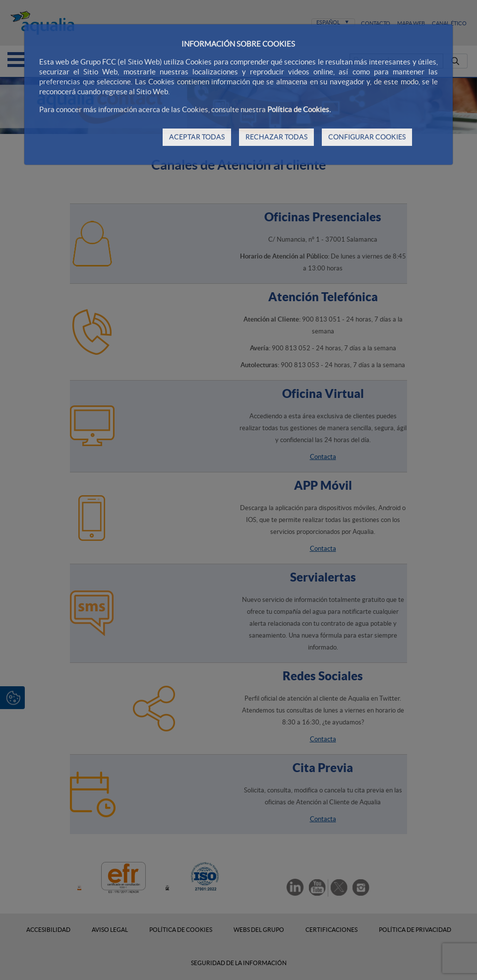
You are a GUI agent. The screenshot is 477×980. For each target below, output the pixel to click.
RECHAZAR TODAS (276, 137)
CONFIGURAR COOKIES (367, 137)
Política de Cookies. (299, 109)
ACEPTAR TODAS (197, 137)
